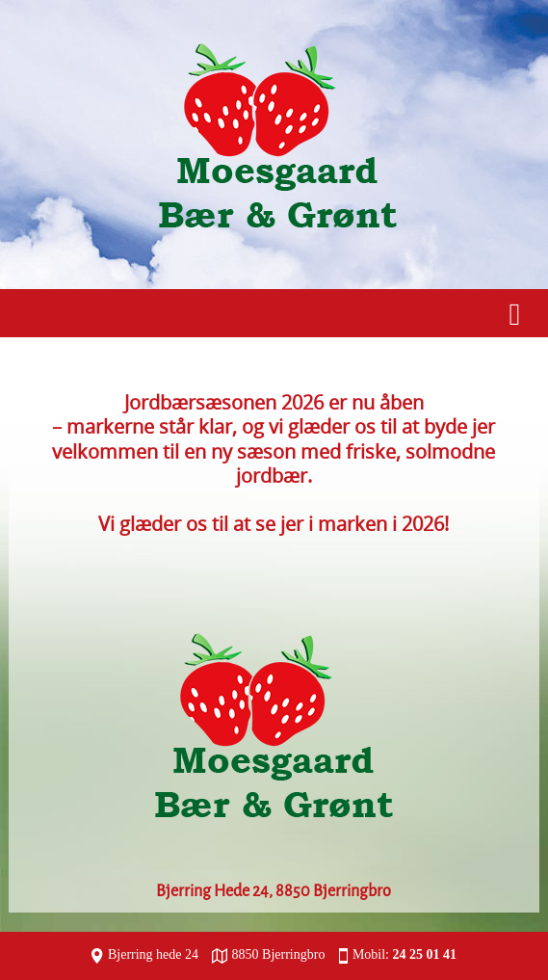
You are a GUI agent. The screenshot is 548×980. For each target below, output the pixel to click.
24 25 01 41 (425, 954)
